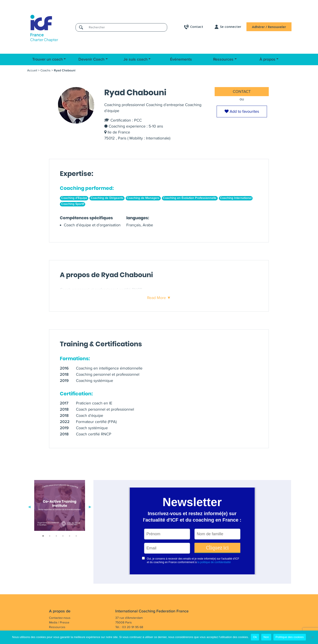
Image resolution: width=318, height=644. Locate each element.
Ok (255, 637)
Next (90, 506)
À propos (267, 59)
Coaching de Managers (143, 198)
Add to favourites (242, 111)
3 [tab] (56, 536)
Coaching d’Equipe (74, 198)
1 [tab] (43, 536)
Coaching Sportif (73, 204)
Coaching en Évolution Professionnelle (190, 198)
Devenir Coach (91, 59)
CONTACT (242, 91)
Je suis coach (135, 59)
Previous (29, 506)
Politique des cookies (290, 637)
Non (266, 637)
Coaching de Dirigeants (107, 198)
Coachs (45, 70)
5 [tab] (70, 536)
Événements (181, 59)
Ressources (223, 59)
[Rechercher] (127, 27)
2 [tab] (50, 536)
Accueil (32, 70)
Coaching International (236, 198)
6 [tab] (76, 536)
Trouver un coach (47, 59)
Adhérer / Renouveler (269, 27)
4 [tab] (63, 536)
